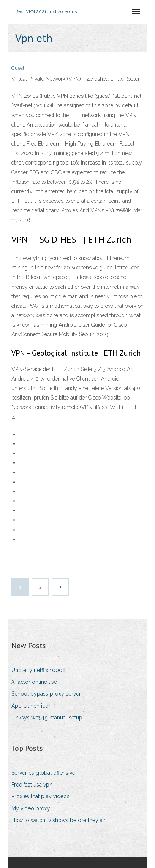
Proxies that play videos (40, 796)
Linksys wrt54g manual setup (47, 718)
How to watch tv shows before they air (59, 820)
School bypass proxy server (46, 694)
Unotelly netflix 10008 (39, 670)
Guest (18, 68)
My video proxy (31, 808)
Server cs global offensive (43, 773)
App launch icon (32, 706)
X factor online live (34, 682)
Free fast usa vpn (32, 785)
